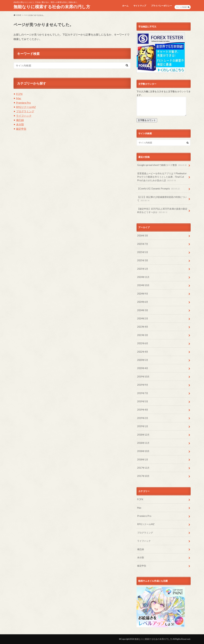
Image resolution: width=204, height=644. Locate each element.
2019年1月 (143, 426)
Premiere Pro (23, 103)
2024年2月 (143, 318)
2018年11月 (143, 443)
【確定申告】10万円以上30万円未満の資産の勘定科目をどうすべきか (162, 211)
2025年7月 (143, 244)
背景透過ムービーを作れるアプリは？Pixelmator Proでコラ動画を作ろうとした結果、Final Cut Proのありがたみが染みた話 (162, 177)
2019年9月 (143, 385)
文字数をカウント (147, 120)
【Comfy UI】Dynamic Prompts (159, 189)
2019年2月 (143, 418)
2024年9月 (143, 294)
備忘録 (20, 120)
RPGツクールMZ (26, 107)
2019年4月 (143, 410)
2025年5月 (143, 252)
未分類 (20, 124)
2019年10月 (143, 377)
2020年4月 (143, 368)
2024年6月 (143, 302)
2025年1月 (143, 269)
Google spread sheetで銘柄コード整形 (162, 165)
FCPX (19, 94)
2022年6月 (143, 343)
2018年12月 (143, 435)
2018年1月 (143, 459)
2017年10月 (143, 476)
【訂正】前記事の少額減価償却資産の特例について (162, 199)
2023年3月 (143, 335)
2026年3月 (143, 236)
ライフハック (24, 116)
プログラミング (25, 111)
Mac (19, 98)
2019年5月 (143, 401)
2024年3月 (143, 310)
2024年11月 (143, 277)
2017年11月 (143, 468)
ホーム (125, 6)
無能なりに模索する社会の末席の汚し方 (52, 7)
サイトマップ (140, 6)
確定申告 (21, 129)
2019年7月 (143, 393)
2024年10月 (143, 285)
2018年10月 (143, 451)
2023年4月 (143, 327)
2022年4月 (143, 352)
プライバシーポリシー (161, 6)
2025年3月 (143, 260)
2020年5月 (143, 360)
